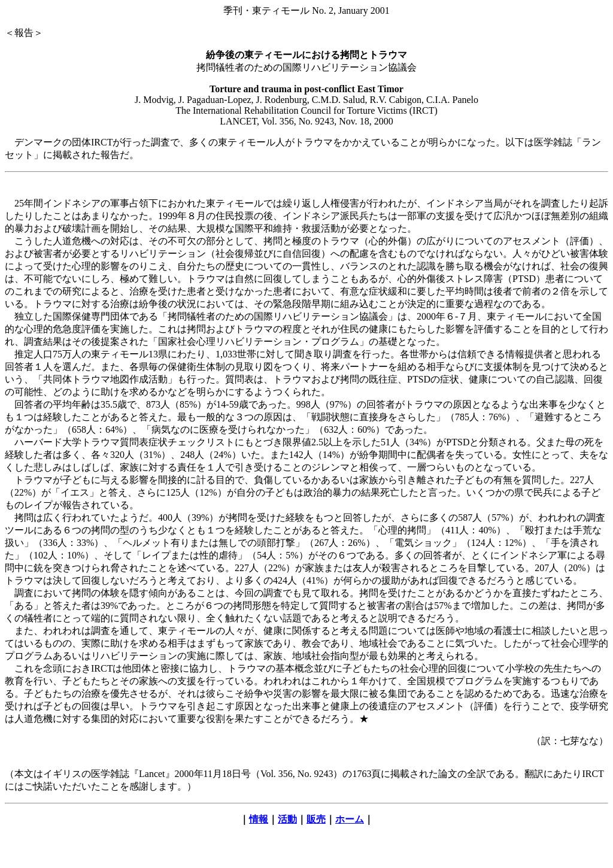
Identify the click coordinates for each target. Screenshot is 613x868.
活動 (287, 819)
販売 (316, 819)
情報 (259, 819)
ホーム (350, 819)
